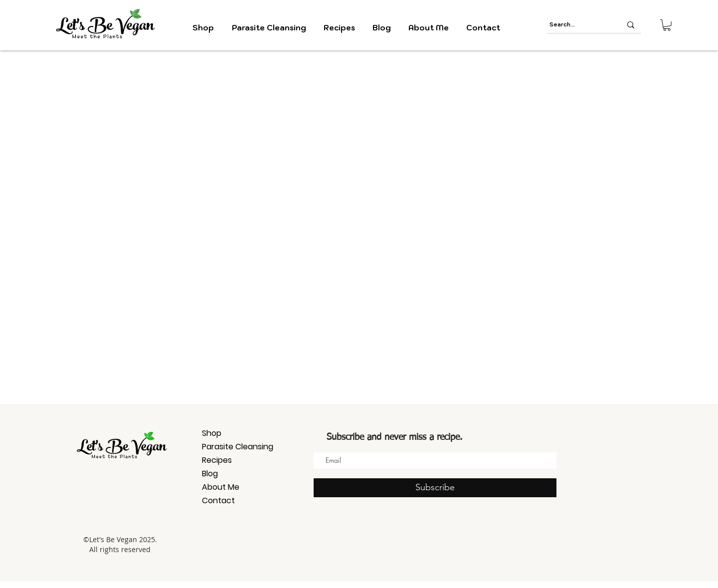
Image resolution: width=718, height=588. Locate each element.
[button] (667, 25)
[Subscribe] (435, 488)
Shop (212, 433)
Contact (218, 500)
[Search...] (578, 25)
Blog (210, 474)
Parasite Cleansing (237, 447)
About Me (221, 487)
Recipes (217, 460)
